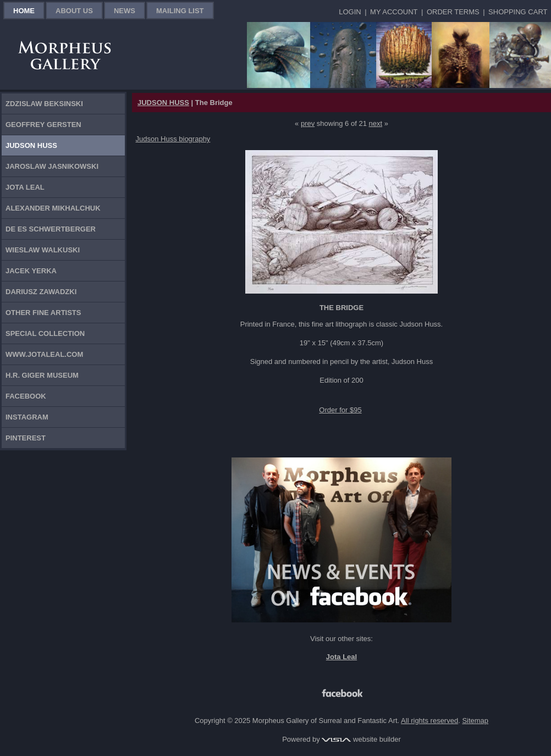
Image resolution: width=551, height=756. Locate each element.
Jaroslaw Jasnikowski (52, 166)
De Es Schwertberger (51, 229)
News (125, 11)
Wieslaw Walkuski (43, 250)
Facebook (26, 396)
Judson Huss (31, 145)
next (376, 123)
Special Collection (45, 333)
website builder (361, 739)
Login (350, 12)
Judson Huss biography (173, 139)
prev (308, 123)
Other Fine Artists (43, 313)
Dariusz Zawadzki (41, 292)
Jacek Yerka (31, 271)
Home (24, 11)
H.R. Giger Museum (42, 375)
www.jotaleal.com (44, 354)
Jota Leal (25, 187)
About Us (74, 11)
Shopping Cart (518, 12)
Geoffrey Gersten (43, 125)
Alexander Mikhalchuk (53, 208)
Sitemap (475, 721)
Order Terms (453, 12)
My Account (394, 12)
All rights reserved (429, 721)
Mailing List (180, 11)
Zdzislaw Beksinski (44, 104)
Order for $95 (340, 410)
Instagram (27, 417)
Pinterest (26, 438)
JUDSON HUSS (163, 103)
